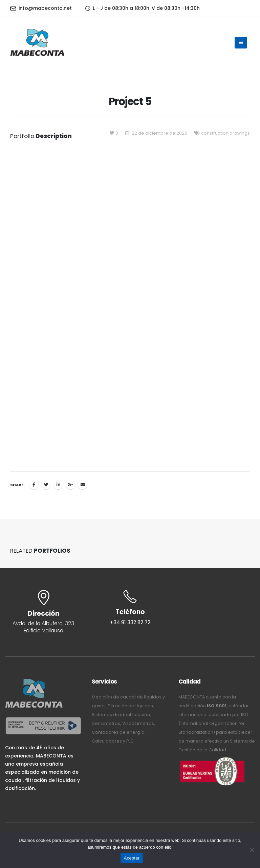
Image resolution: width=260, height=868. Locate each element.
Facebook (34, 485)
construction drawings (225, 133)
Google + (70, 485)
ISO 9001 (217, 706)
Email (83, 485)
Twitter (46, 485)
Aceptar (132, 858)
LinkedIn (58, 485)
